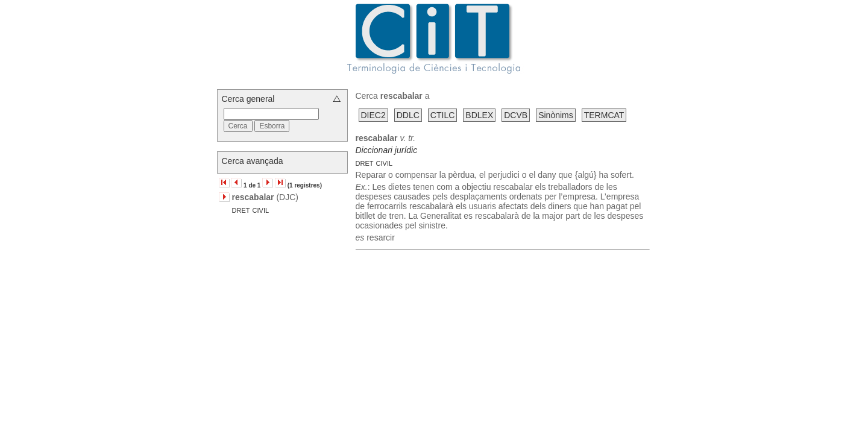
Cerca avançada (253, 161)
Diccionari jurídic (387, 150)
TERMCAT (604, 115)
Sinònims (556, 115)
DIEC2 (373, 115)
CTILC (442, 115)
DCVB (516, 115)
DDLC (408, 115)
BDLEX (479, 115)
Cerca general (248, 99)
